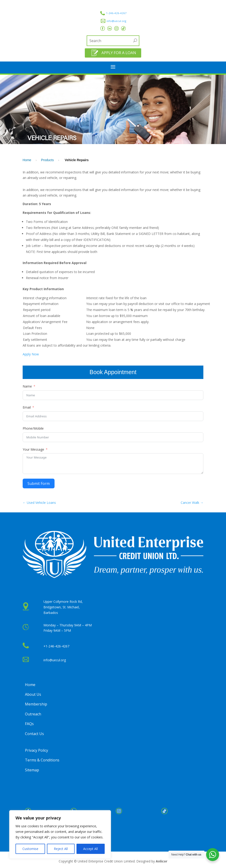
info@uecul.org (116, 21)
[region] (60, 834)
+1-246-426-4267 (56, 646)
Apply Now (31, 354)
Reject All (61, 849)
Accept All (90, 849)
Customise (30, 849)
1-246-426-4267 (116, 13)
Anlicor (162, 861)
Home (27, 160)
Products (47, 160)
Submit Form (39, 483)
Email (27, 407)
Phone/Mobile (33, 428)
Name (27, 386)
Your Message (33, 449)
